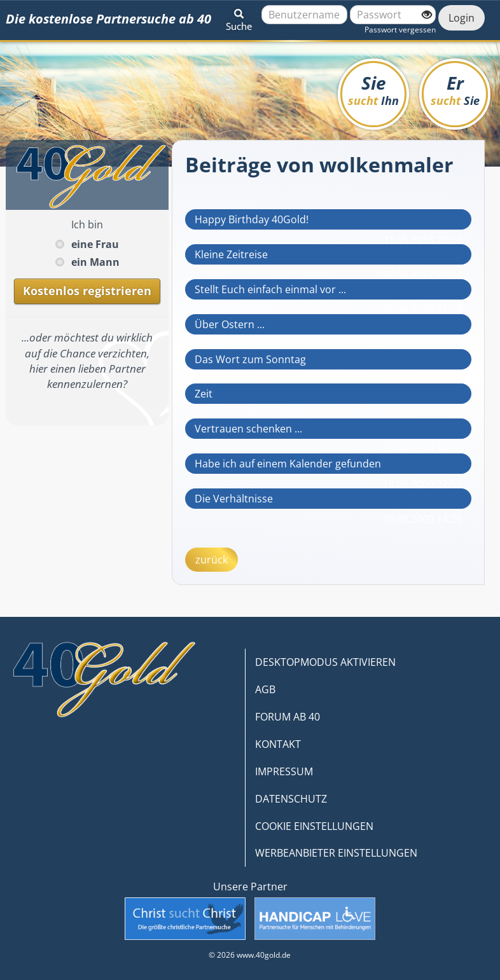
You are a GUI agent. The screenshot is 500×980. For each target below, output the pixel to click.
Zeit (204, 394)
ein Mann (95, 262)
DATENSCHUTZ (291, 799)
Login (462, 18)
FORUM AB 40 (288, 717)
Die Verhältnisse (234, 499)
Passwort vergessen (400, 30)
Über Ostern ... (230, 324)
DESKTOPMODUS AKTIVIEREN (325, 662)
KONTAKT (278, 744)
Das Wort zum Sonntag (250, 359)
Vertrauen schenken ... (248, 429)
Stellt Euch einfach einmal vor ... (270, 289)
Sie (373, 89)
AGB (265, 689)
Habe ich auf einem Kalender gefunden (288, 464)
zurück (212, 560)
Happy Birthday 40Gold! (252, 219)
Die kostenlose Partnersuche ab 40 (108, 19)
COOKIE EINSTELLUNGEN (314, 826)
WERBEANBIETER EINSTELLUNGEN (336, 853)
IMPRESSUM (284, 771)
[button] (239, 18)
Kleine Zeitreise (231, 254)
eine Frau (95, 244)
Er (455, 89)
